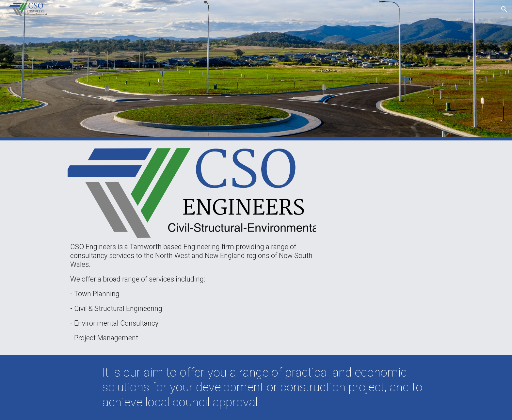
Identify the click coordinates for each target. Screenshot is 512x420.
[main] (192, 292)
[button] (504, 9)
